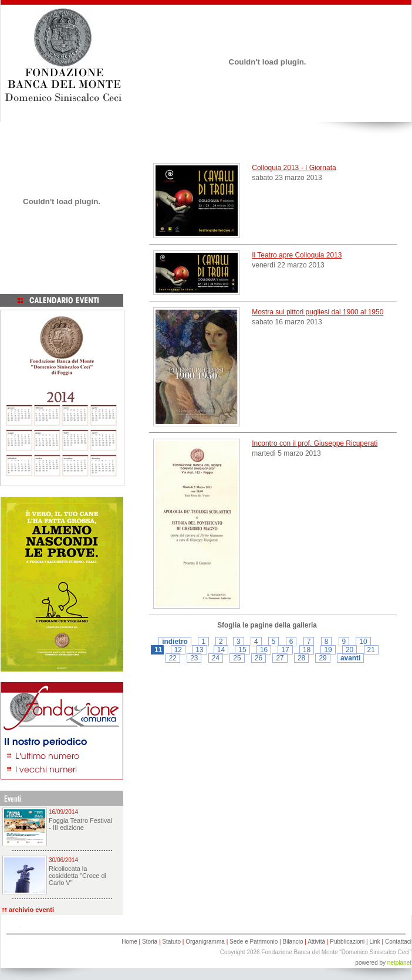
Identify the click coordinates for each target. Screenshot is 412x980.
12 (178, 650)
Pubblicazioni (347, 942)
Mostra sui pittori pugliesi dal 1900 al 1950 (318, 312)
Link (374, 942)
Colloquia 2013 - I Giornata (294, 168)
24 (216, 658)
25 (237, 658)
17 (285, 650)
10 (363, 642)
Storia (150, 942)
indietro (175, 642)
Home (129, 942)
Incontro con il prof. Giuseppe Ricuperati (315, 443)
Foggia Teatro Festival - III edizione (80, 824)
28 (301, 658)
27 (280, 658)
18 (307, 650)
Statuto (171, 942)
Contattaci (398, 942)
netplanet (399, 963)
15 (242, 650)
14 (221, 650)
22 (173, 658)
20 (349, 650)
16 (264, 650)
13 (199, 650)
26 (259, 658)
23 (194, 658)
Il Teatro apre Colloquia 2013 (297, 255)
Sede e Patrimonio (254, 942)
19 (328, 650)
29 (322, 658)
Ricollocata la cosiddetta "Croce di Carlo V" (77, 876)
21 (371, 650)
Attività (316, 942)
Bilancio (293, 942)
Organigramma (205, 942)
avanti (350, 658)
